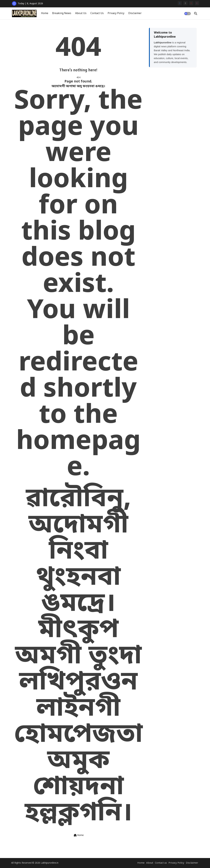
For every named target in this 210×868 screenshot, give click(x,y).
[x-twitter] (185, 3)
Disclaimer (135, 13)
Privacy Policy (116, 13)
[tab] (45, 13)
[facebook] (180, 3)
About (150, 863)
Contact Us (97, 13)
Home (45, 13)
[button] (188, 14)
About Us (81, 13)
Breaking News (62, 13)
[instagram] (197, 3)
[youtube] (191, 3)
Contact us (161, 863)
